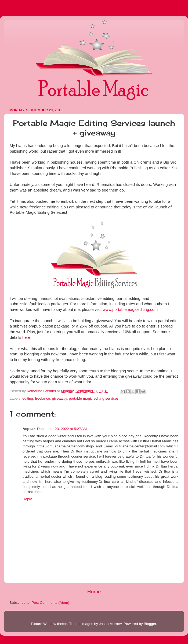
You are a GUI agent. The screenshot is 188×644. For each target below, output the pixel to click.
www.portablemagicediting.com (130, 310)
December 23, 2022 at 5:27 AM (62, 429)
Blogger (150, 624)
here (26, 337)
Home (94, 592)
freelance (43, 398)
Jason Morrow (110, 624)
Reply (27, 499)
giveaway (59, 398)
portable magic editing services (94, 398)
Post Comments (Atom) (50, 603)
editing (28, 398)
